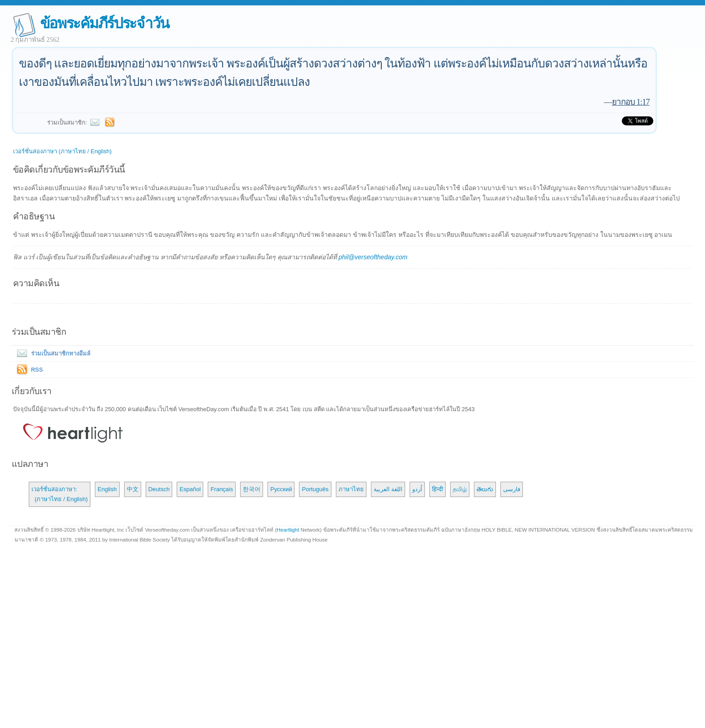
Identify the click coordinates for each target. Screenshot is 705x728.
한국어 (252, 489)
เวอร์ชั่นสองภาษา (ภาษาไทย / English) (62, 151)
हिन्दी (437, 489)
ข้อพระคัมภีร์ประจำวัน (105, 23)
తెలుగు (485, 489)
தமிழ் (460, 489)
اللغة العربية (388, 489)
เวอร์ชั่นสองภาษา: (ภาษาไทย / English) (60, 494)
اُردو (417, 489)
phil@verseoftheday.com (373, 257)
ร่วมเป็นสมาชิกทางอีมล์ (52, 353)
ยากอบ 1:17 (631, 102)
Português (315, 489)
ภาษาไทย (351, 489)
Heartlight (288, 530)
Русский (281, 489)
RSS (37, 370)
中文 (133, 489)
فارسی (512, 489)
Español (190, 489)
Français (222, 489)
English (107, 489)
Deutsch (159, 489)
